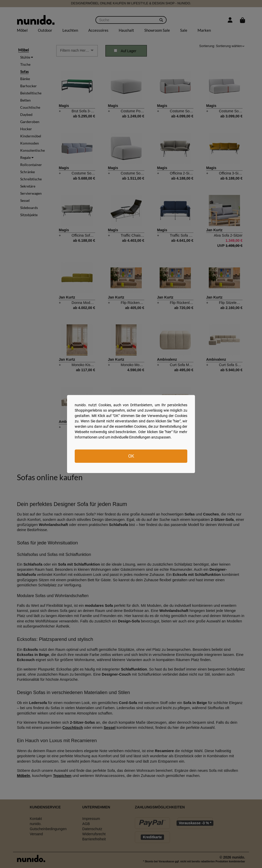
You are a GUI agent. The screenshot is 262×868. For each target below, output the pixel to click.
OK (131, 456)
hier (177, 421)
